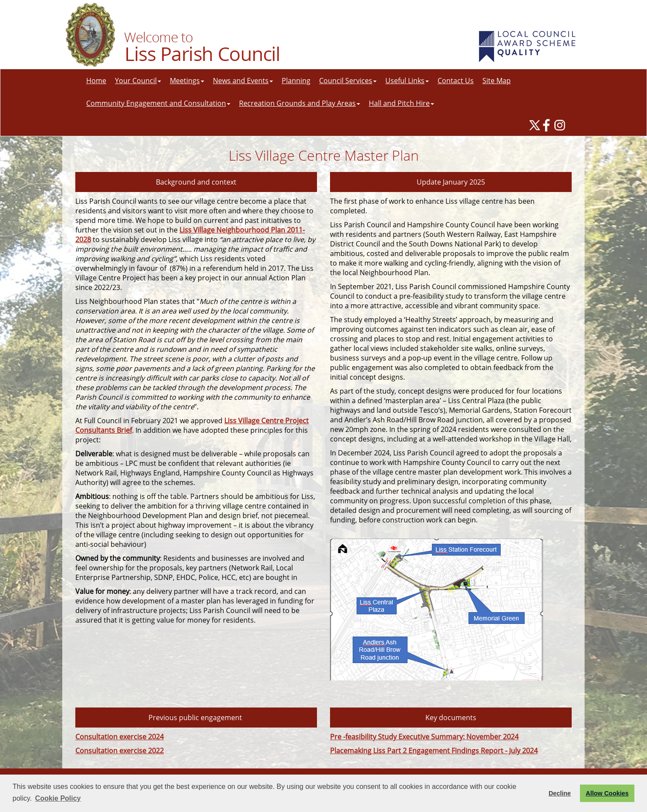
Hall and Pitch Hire (401, 103)
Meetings (187, 81)
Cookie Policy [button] (58, 798)
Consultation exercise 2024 (120, 737)
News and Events (243, 81)
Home (96, 81)
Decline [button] (560, 793)
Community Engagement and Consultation (158, 103)
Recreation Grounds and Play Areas (300, 103)
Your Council (138, 81)
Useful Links (407, 81)
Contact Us (456, 81)
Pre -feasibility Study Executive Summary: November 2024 (424, 737)
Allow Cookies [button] (607, 793)
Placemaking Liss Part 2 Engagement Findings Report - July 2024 (434, 751)
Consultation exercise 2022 (120, 751)
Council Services (348, 81)
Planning (296, 81)
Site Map (497, 81)
